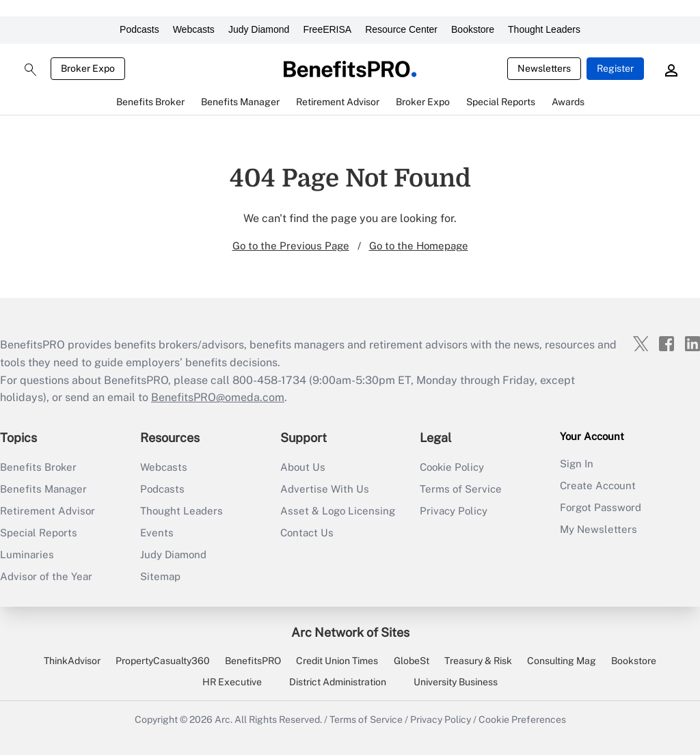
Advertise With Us (325, 489)
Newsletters (544, 68)
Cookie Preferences (522, 719)
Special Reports (39, 533)
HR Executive (232, 682)
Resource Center (401, 29)
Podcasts (139, 29)
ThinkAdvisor (72, 661)
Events (157, 533)
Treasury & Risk (478, 661)
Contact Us (307, 533)
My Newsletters (598, 529)
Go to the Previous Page (291, 246)
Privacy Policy (454, 511)
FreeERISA (327, 29)
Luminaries (27, 554)
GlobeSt (412, 661)
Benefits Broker (38, 467)
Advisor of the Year (46, 576)
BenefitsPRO (253, 661)
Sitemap (160, 576)
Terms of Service (461, 489)
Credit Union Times (337, 661)
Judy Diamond (259, 29)
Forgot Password (601, 507)
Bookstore (473, 29)
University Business (456, 682)
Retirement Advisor (48, 511)
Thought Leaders (544, 29)
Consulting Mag (562, 661)
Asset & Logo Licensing (338, 511)
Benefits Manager (43, 489)
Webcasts (194, 29)
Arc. (224, 719)
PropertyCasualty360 (163, 661)
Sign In (577, 464)
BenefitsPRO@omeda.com (218, 397)
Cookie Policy (452, 467)
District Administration (338, 682)
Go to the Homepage (419, 246)
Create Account (598, 485)
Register (615, 68)
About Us (303, 467)
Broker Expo (88, 68)
